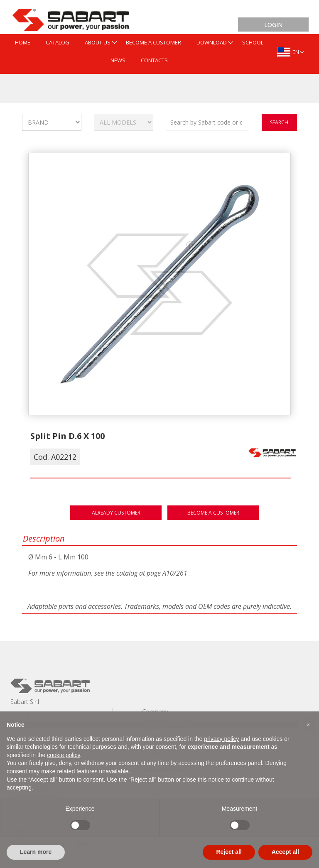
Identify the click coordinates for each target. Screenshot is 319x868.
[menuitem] (23, 43)
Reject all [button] (229, 852)
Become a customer (213, 513)
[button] (308, 725)
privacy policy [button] (221, 739)
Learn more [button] (36, 852)
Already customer (116, 513)
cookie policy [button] (63, 755)
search (279, 122)
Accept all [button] (285, 852)
